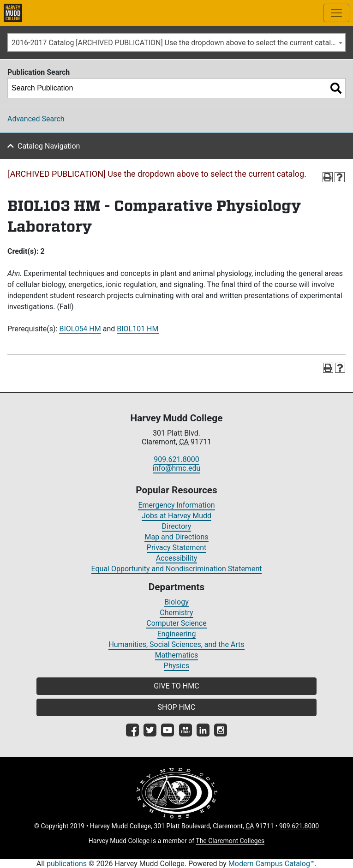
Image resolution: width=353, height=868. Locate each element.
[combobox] (176, 42)
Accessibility (177, 558)
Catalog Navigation (49, 146)
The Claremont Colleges (230, 841)
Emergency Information (176, 505)
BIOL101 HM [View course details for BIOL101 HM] (138, 329)
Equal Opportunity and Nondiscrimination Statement (177, 569)
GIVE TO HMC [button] (176, 686)
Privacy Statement (176, 548)
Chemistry (176, 613)
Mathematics (177, 655)
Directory (177, 526)
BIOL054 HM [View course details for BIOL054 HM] (80, 329)
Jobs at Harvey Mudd (176, 516)
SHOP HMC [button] (177, 707)
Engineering (177, 634)
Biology (176, 602)
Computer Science (176, 623)
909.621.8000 (176, 459)
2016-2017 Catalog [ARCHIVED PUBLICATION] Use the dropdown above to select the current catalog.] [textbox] (177, 43)
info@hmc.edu (177, 468)
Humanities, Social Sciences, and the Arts (176, 644)
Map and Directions (176, 537)
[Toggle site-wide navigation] (336, 13)
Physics (176, 666)
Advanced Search (36, 119)
